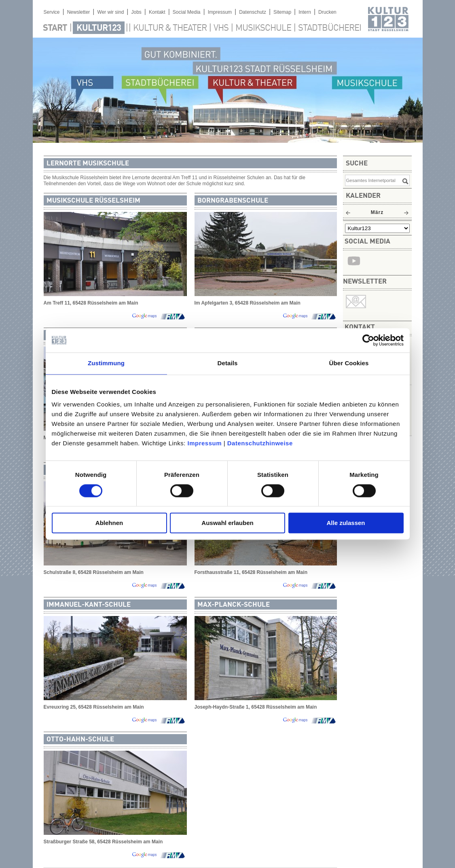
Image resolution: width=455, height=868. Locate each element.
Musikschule (263, 28)
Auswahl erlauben (227, 523)
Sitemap (282, 12)
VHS (221, 28)
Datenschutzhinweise (260, 443)
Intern (305, 12)
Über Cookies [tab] (349, 363)
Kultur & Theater (170, 28)
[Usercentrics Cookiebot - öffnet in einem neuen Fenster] (368, 340)
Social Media (187, 12)
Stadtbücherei (330, 28)
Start (55, 28)
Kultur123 (99, 28)
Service (52, 12)
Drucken (327, 12)
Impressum (204, 443)
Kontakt (157, 12)
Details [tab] (228, 363)
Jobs (136, 12)
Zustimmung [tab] (106, 363)
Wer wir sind (111, 12)
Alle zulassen (346, 523)
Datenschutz (253, 12)
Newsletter (79, 12)
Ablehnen (109, 523)
